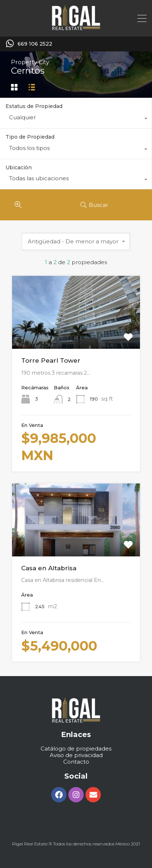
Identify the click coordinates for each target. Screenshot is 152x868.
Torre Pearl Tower (51, 360)
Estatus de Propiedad (34, 106)
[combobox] (76, 119)
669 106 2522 (35, 44)
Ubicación (19, 167)
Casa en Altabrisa (49, 568)
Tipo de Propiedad (30, 137)
